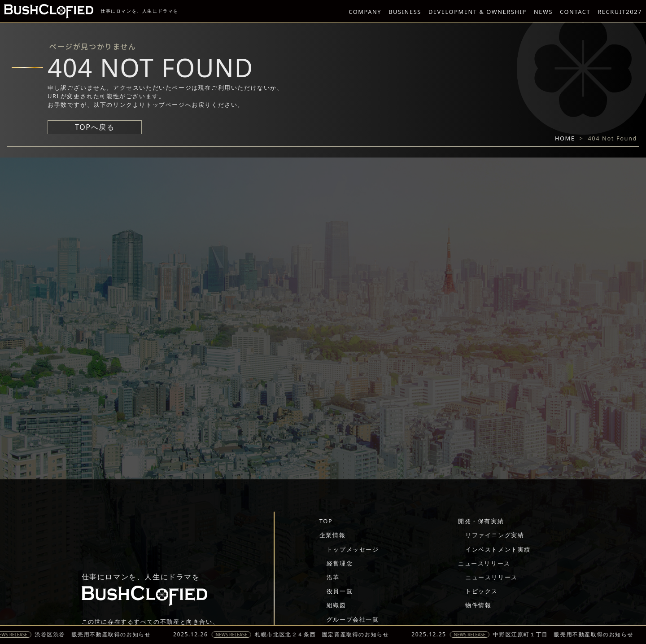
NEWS (543, 12)
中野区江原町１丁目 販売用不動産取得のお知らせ (568, 635)
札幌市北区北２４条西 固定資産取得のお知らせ (326, 635)
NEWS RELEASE (236, 635)
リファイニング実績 (495, 535)
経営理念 (340, 563)
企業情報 (332, 535)
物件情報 (478, 605)
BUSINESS (405, 12)
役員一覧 (340, 591)
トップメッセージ (353, 549)
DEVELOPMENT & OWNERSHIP (478, 12)
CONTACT (575, 12)
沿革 (333, 577)
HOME (565, 138)
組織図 (336, 605)
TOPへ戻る (95, 127)
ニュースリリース (484, 563)
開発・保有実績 (481, 521)
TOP (326, 521)
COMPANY (365, 12)
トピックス (482, 591)
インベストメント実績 (498, 549)
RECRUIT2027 (620, 12)
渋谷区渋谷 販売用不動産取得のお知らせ (97, 635)
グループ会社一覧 (353, 619)
